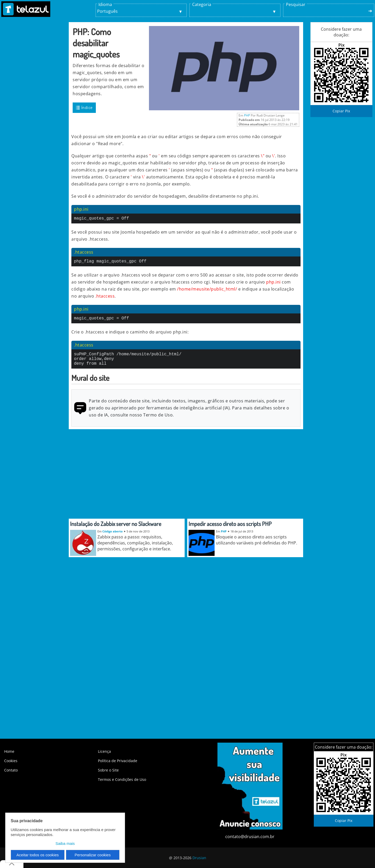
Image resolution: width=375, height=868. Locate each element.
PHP (247, 115)
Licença (104, 751)
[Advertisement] (34, 109)
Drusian (199, 858)
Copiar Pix (341, 111)
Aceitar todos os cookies (38, 855)
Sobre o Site (108, 770)
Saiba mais (65, 843)
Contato (11, 770)
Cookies (11, 761)
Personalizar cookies (93, 855)
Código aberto (113, 538)
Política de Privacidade (118, 761)
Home (9, 751)
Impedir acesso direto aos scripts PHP (230, 530)
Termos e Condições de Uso (122, 779)
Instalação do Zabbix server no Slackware (116, 530)
